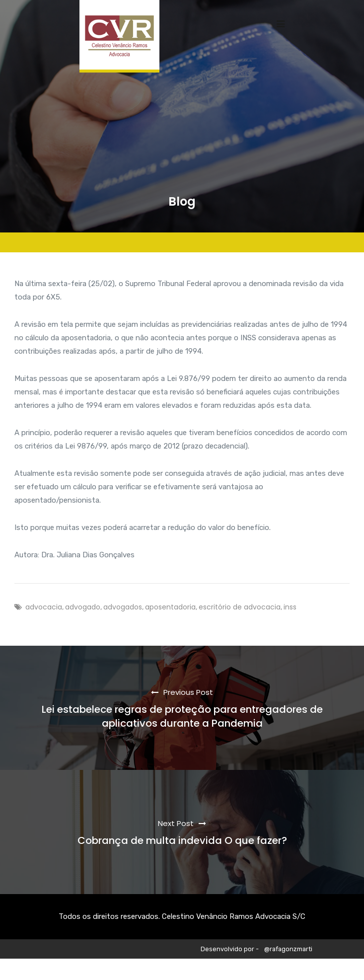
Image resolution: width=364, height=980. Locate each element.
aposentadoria (170, 607)
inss (290, 607)
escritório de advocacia (240, 607)
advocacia (44, 607)
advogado (83, 607)
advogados (123, 607)
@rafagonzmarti (288, 949)
